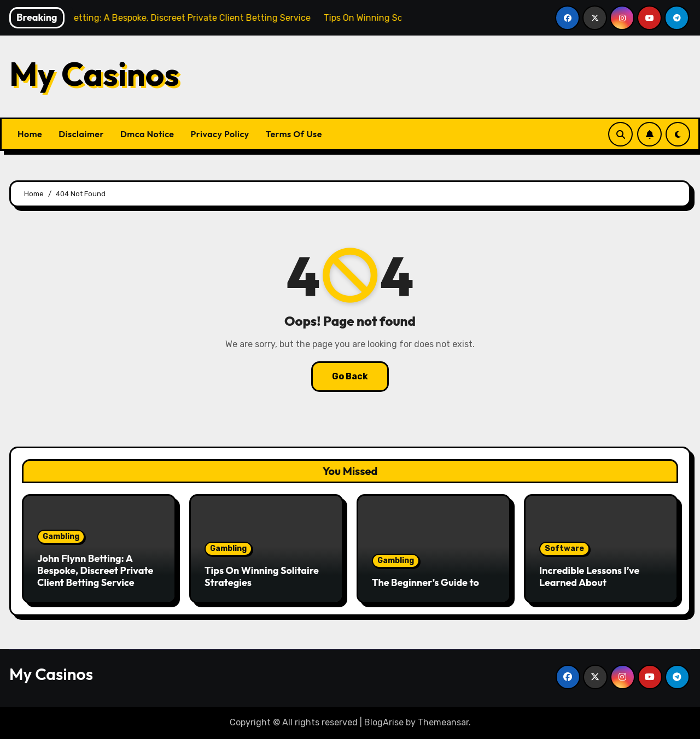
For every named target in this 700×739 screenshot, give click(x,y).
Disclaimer (81, 134)
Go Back (350, 376)
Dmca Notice (147, 134)
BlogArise (384, 722)
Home (30, 134)
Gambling (61, 536)
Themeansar (443, 722)
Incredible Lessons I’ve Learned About (589, 576)
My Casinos (94, 74)
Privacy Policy (220, 134)
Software (564, 549)
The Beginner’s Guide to (425, 582)
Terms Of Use (294, 134)
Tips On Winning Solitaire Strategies (262, 576)
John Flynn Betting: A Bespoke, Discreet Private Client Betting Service (95, 570)
